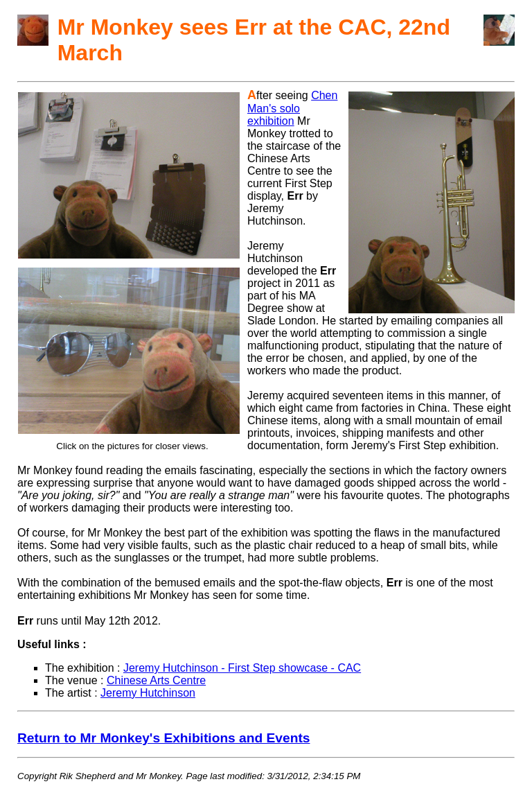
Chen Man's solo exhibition (292, 108)
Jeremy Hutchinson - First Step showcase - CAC (242, 668)
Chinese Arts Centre (156, 680)
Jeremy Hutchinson (148, 693)
